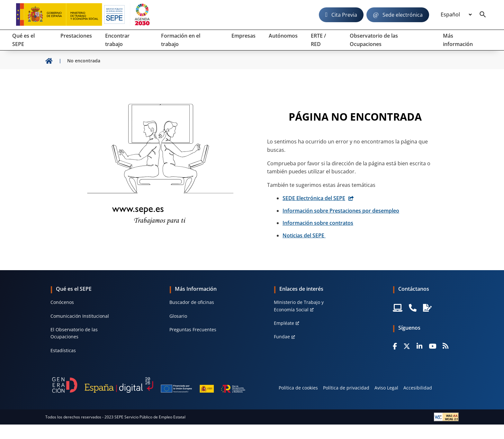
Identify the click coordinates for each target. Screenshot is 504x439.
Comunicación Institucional (80, 316)
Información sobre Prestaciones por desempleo (341, 211)
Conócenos (62, 302)
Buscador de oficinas (192, 302)
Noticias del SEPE (304, 235)
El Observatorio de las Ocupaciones (74, 333)
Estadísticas (63, 350)
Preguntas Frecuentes (193, 329)
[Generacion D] (149, 385)
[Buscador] (483, 15)
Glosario (178, 316)
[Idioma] (456, 15)
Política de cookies (298, 388)
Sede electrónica (403, 15)
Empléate (284, 323)
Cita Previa (344, 15)
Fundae (282, 337)
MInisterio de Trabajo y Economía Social (299, 306)
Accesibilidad (418, 388)
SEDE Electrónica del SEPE (314, 198)
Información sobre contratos (318, 223)
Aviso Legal (386, 388)
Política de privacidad (346, 388)
